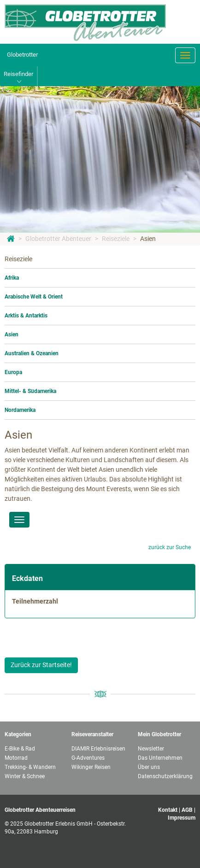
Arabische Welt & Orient (34, 297)
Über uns (149, 767)
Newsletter (151, 749)
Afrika (12, 278)
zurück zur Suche (170, 547)
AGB (187, 810)
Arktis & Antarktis (26, 316)
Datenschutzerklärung (165, 776)
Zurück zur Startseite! (41, 665)
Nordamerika (20, 410)
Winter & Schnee (25, 776)
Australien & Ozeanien (32, 353)
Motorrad (16, 758)
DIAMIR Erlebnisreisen (98, 749)
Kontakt (168, 810)
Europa (13, 372)
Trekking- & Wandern (30, 767)
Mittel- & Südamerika (30, 391)
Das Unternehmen (160, 758)
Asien (148, 239)
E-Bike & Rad (20, 749)
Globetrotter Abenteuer (58, 239)
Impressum (182, 818)
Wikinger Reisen (91, 767)
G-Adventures (88, 758)
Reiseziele (116, 239)
